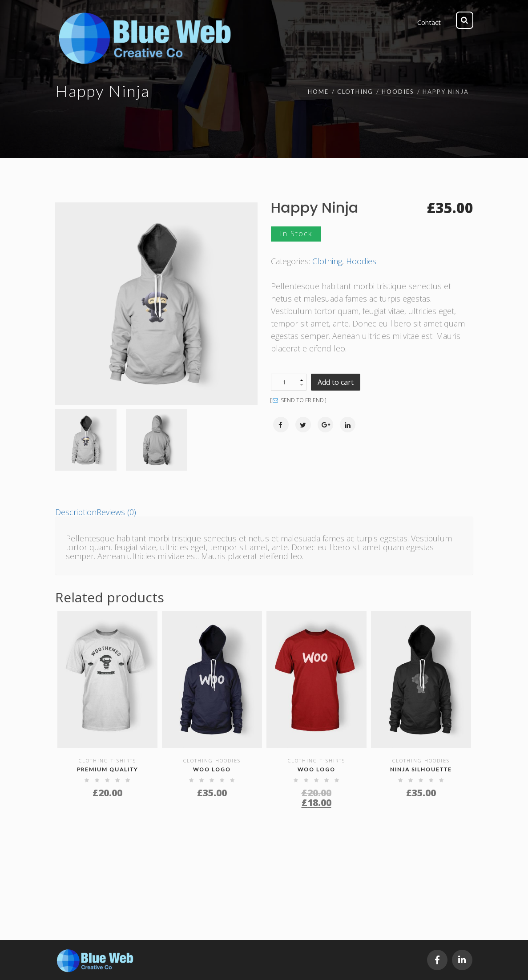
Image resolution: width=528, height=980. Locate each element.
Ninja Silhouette (421, 769)
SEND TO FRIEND (298, 400)
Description (76, 512)
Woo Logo (212, 769)
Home (318, 92)
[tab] (76, 512)
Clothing (355, 92)
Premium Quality (107, 769)
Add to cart (336, 382)
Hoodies (398, 92)
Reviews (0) (116, 512)
